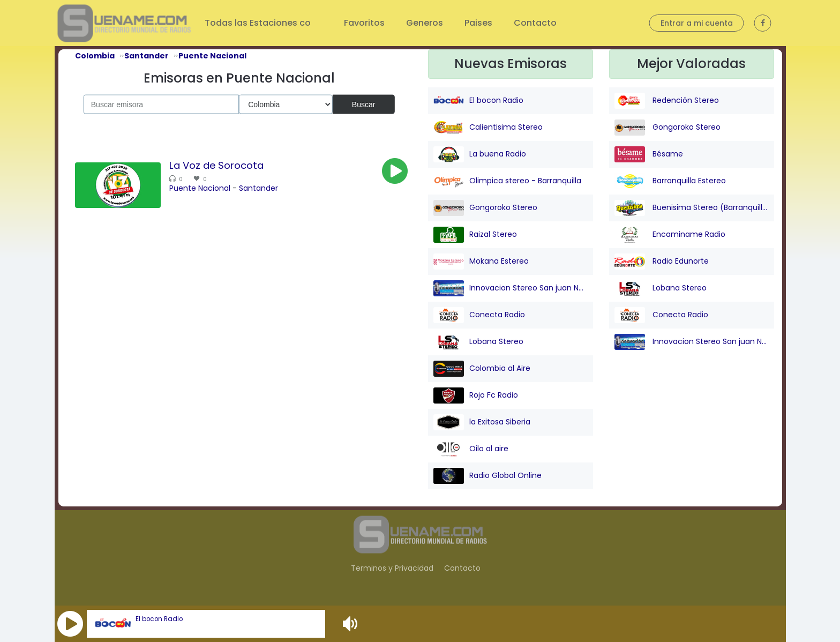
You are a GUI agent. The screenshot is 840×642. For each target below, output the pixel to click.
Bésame (649, 154)
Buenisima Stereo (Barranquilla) (692, 208)
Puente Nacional (200, 188)
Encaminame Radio (670, 235)
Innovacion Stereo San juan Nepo (511, 288)
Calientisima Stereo (488, 128)
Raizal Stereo (475, 235)
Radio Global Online (487, 476)
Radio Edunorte (662, 262)
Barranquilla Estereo (670, 181)
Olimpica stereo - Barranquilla (507, 181)
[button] (70, 624)
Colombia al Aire (482, 369)
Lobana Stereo (478, 342)
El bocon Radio (159, 619)
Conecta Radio (479, 315)
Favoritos (364, 23)
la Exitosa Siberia (482, 422)
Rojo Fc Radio (476, 395)
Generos (425, 23)
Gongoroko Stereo (485, 208)
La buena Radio (480, 154)
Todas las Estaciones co (259, 23)
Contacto (535, 23)
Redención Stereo (667, 101)
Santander (258, 188)
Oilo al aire (471, 449)
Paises (478, 23)
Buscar (364, 104)
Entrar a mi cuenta (697, 23)
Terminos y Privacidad (392, 568)
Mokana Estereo (481, 262)
